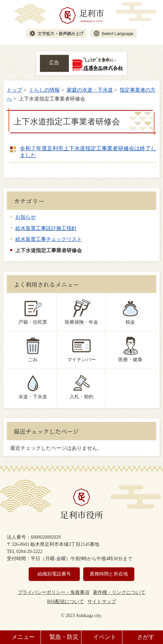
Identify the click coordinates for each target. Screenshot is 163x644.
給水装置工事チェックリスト (49, 239)
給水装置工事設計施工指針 (46, 228)
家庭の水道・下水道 (90, 90)
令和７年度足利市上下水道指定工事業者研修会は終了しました (88, 152)
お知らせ (26, 217)
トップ (14, 90)
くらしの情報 (44, 90)
